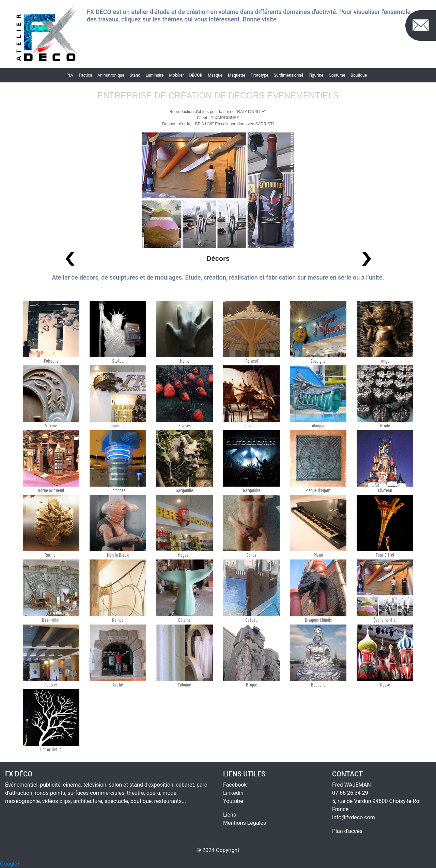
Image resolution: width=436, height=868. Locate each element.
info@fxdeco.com (354, 817)
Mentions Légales (245, 823)
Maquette (237, 75)
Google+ (10, 864)
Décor (196, 75)
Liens (230, 815)
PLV (70, 75)
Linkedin (233, 793)
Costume (337, 75)
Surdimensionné (289, 75)
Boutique (359, 75)
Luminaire (155, 75)
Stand (135, 75)
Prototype (260, 75)
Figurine (316, 75)
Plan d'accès (347, 831)
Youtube (233, 801)
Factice (86, 75)
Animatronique (111, 75)
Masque (215, 75)
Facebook (235, 785)
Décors (218, 258)
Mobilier (176, 75)
